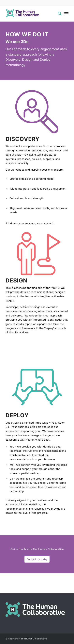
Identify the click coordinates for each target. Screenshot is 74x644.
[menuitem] (58, 14)
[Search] (58, 14)
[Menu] (66, 14)
